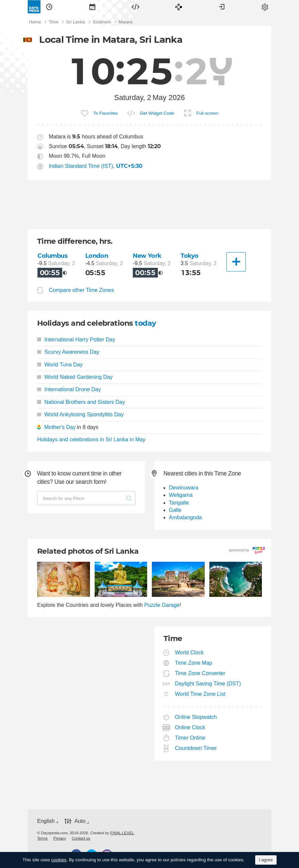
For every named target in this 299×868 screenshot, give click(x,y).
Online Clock (190, 727)
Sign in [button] (222, 7)
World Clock (189, 653)
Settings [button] (265, 7)
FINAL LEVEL (122, 833)
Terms (42, 838)
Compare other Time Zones (81, 290)
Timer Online (190, 738)
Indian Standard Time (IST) (81, 166)
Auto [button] (80, 821)
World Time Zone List (200, 694)
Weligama (181, 495)
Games (179, 7)
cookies (59, 860)
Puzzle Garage (162, 605)
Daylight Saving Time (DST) (208, 684)
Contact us (81, 838)
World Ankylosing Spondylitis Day (80, 414)
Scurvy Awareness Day (68, 352)
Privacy (60, 838)
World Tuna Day (60, 365)
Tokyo (190, 256)
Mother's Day (60, 427)
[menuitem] (49, 7)
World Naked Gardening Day (75, 377)
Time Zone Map (194, 663)
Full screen (207, 113)
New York (147, 256)
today (145, 323)
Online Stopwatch (196, 717)
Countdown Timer (196, 748)
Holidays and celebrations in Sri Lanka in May (91, 440)
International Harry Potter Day (76, 340)
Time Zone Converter (200, 673)
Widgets (135, 7)
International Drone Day (69, 389)
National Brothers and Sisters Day (81, 402)
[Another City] (236, 262)
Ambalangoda (185, 517)
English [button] (46, 821)
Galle (175, 510)
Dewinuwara (184, 488)
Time (49, 7)
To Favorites (106, 113)
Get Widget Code (157, 113)
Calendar (92, 7)
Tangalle (179, 503)
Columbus (53, 256)
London (97, 256)
